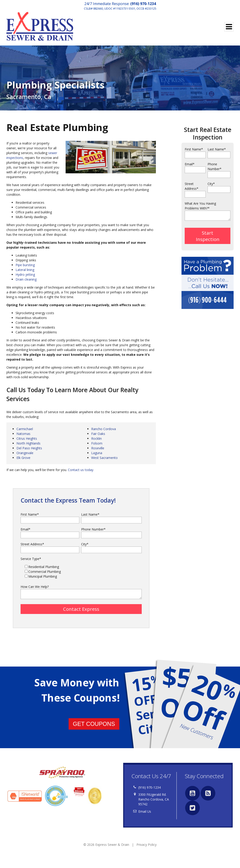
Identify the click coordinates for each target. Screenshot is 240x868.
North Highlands (28, 443)
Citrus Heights (27, 438)
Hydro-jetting (25, 275)
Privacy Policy (147, 846)
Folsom (97, 443)
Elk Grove (23, 458)
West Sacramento (104, 458)
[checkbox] (81, 572)
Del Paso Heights (29, 448)
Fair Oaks (98, 434)
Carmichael (25, 429)
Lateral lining (25, 270)
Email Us (145, 813)
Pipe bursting (25, 265)
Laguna (97, 453)
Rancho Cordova (104, 429)
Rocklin (96, 438)
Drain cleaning (26, 279)
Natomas (23, 434)
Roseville (98, 448)
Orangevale (25, 453)
